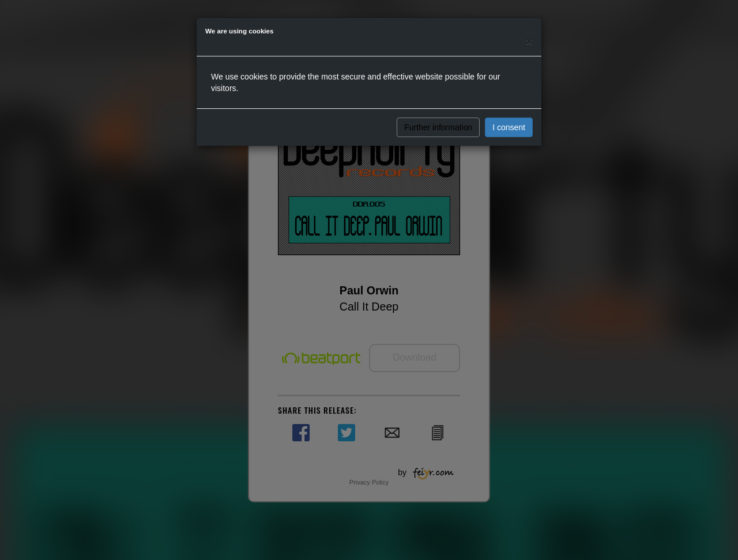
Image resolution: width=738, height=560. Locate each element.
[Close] (529, 41)
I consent (509, 127)
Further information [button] (438, 127)
